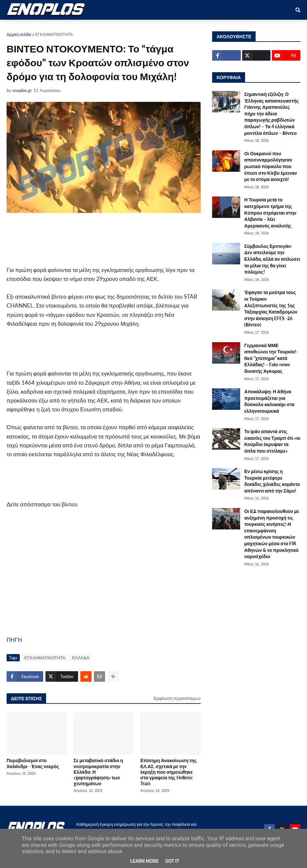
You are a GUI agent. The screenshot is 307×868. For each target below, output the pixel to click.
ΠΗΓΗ (14, 640)
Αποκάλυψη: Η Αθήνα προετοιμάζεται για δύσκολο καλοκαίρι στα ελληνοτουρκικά (269, 401)
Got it (172, 861)
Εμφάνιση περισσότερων (177, 698)
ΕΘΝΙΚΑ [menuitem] (116, 27)
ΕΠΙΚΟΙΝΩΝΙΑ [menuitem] (246, 27)
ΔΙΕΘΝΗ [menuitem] (143, 27)
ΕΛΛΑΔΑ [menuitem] (172, 27)
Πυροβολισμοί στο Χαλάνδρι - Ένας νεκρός (33, 763)
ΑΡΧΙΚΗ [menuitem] (20, 27)
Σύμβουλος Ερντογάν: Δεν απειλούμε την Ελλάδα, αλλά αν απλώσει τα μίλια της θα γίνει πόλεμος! (272, 259)
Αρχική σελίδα (19, 34)
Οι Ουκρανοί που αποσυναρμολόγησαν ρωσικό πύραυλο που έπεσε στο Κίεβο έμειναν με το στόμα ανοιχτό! (270, 166)
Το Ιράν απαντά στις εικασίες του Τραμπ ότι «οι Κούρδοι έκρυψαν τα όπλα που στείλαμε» (272, 441)
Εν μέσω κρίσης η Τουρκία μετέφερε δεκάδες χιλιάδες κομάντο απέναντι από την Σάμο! (272, 481)
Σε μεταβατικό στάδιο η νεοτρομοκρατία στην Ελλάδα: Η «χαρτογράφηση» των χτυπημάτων (98, 772)
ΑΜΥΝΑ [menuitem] (47, 27)
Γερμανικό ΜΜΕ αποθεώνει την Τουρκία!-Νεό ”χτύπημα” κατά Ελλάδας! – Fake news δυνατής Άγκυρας (271, 358)
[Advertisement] (125, 239)
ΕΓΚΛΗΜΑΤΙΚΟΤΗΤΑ (54, 34)
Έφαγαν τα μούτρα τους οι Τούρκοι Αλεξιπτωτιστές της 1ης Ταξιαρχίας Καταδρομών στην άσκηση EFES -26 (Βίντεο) (271, 308)
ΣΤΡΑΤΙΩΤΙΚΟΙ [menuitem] (81, 27)
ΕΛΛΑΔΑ (81, 658)
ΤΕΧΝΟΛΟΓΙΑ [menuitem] (206, 27)
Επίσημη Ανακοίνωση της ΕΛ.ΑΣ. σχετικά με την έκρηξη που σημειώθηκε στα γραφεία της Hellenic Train (168, 772)
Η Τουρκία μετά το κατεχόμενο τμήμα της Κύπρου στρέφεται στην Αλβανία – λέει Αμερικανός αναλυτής (270, 212)
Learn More (144, 861)
